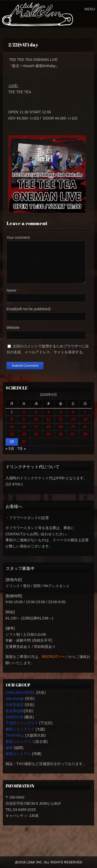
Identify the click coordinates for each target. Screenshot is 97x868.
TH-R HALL (15, 735)
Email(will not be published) (28, 309)
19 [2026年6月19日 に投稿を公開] (61, 427)
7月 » (21, 449)
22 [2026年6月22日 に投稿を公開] (12, 434)
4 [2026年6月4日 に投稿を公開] (49, 412)
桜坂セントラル (18, 754)
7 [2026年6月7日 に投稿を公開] (85, 412)
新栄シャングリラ (20, 742)
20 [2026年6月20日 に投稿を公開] (73, 427)
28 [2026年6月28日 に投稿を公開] (85, 434)
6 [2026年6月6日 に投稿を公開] (73, 412)
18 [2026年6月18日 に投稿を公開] (49, 427)
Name (11, 290)
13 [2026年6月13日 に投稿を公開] (73, 419)
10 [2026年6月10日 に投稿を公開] (36, 419)
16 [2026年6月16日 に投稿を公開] (24, 427)
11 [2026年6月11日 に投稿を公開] (49, 419)
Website (13, 328)
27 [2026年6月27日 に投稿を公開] (73, 434)
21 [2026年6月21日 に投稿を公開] (85, 427)
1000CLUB (14, 717)
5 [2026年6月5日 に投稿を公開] (61, 412)
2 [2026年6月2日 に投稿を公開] (24, 412)
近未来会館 (14, 711)
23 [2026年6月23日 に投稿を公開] (24, 434)
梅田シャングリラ (20, 729)
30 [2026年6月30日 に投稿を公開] (24, 442)
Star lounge (15, 698)
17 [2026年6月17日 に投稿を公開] (36, 427)
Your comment (18, 237)
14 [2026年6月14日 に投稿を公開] (85, 419)
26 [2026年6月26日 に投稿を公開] (61, 434)
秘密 (9, 748)
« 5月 (10, 449)
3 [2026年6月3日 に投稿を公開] (36, 412)
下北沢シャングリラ (22, 723)
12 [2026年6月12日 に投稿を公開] (61, 419)
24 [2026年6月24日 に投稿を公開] (36, 434)
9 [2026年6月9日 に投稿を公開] (24, 419)
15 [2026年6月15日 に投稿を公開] (12, 427)
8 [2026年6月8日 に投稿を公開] (12, 419)
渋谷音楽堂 (14, 705)
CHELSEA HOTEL (20, 692)
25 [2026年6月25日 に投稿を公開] (49, 434)
